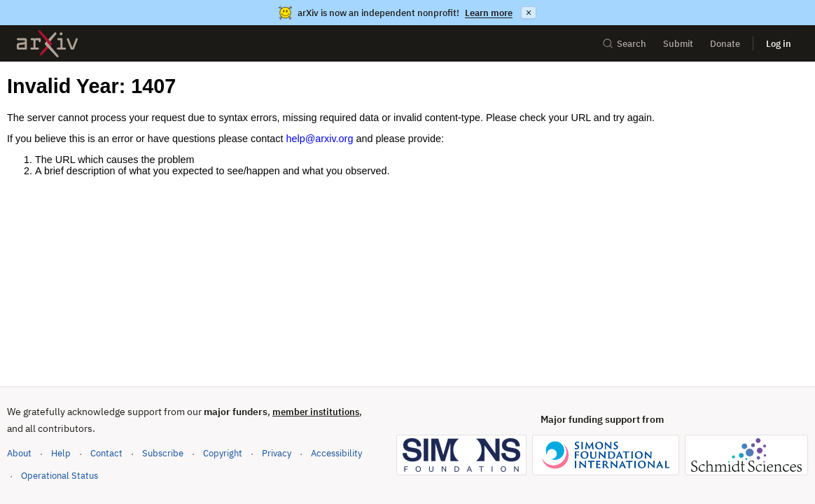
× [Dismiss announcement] (529, 13)
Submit (678, 44)
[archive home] (47, 44)
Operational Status (60, 475)
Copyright (223, 453)
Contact (106, 453)
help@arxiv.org (319, 139)
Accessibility (336, 453)
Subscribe (163, 453)
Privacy (277, 453)
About (19, 453)
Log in (779, 44)
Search (624, 44)
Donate (725, 44)
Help (61, 453)
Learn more (489, 13)
